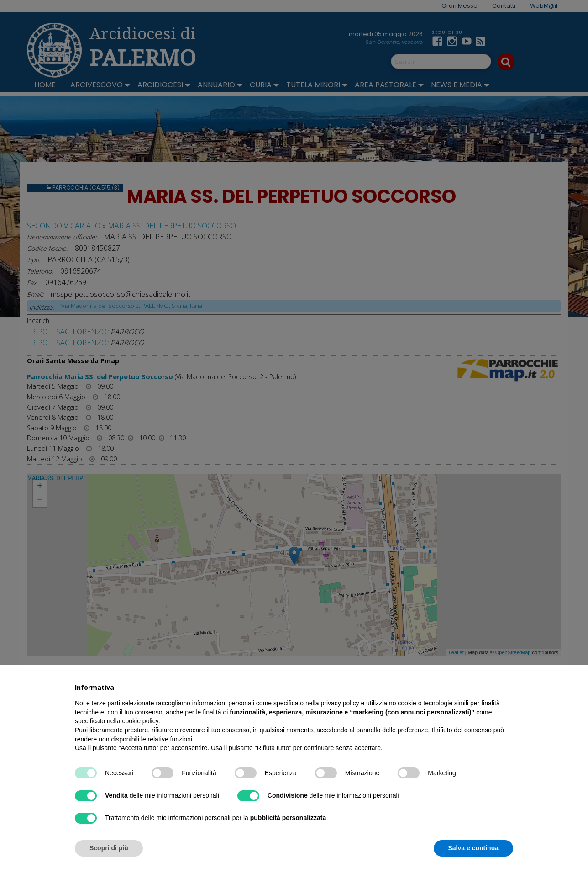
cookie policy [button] (140, 721)
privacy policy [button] (340, 703)
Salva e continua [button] (473, 848)
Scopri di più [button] (109, 848)
